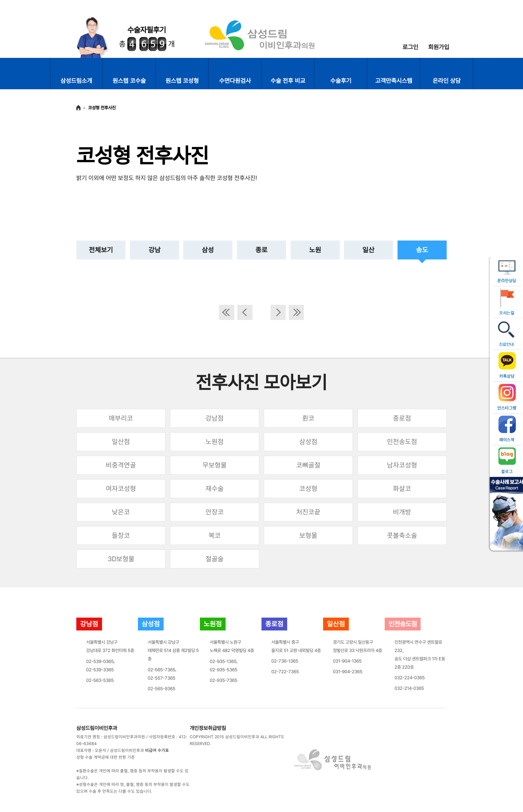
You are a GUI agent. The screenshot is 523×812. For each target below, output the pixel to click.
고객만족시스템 (394, 81)
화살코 (402, 488)
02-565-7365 (162, 670)
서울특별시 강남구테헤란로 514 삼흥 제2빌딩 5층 (173, 651)
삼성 (208, 250)
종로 (261, 250)
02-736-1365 (285, 661)
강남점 (215, 418)
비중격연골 (121, 465)
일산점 (121, 442)
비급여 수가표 (157, 751)
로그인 (410, 47)
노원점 (215, 442)
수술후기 (341, 81)
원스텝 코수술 (129, 81)
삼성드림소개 (76, 81)
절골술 (215, 559)
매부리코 (121, 418)
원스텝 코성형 (182, 81)
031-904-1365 (347, 661)
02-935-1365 (223, 661)
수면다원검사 (235, 81)
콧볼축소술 (402, 535)
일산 (368, 250)
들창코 (121, 535)
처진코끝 (308, 512)
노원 (315, 250)
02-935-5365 (224, 670)
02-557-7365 (162, 678)
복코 (215, 535)
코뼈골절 (308, 465)
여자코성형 (121, 488)
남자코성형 (402, 465)
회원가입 (439, 47)
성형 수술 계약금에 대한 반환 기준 (106, 757)
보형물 (308, 535)
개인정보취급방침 (208, 728)
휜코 (308, 418)
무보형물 (215, 465)
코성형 (308, 488)
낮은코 (121, 512)
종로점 (402, 418)
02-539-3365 (100, 670)
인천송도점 (402, 442)
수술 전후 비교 (288, 81)
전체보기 (101, 250)
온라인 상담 (447, 81)
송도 (422, 250)
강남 (155, 250)
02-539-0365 (100, 661)
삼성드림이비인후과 (97, 728)
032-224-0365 (410, 678)
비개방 (402, 512)
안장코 (215, 512)
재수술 (215, 488)
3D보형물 (121, 559)
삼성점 (308, 442)
